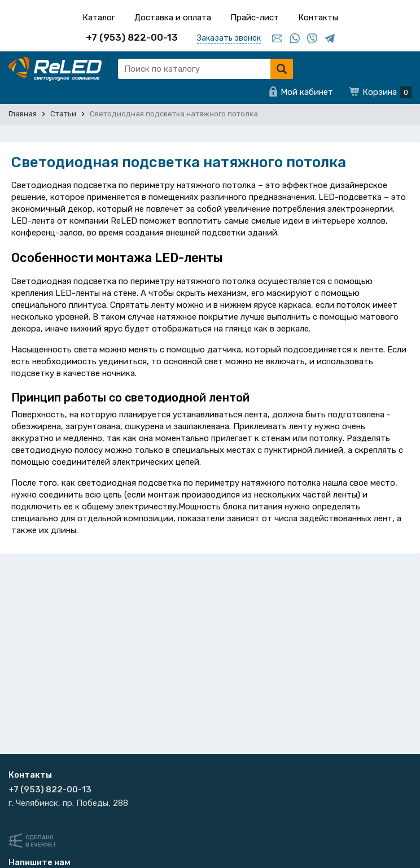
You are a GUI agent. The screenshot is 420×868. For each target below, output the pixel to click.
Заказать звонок (229, 38)
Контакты (318, 18)
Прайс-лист (255, 18)
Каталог (99, 18)
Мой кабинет (307, 92)
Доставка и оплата (173, 18)
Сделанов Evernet (41, 841)
